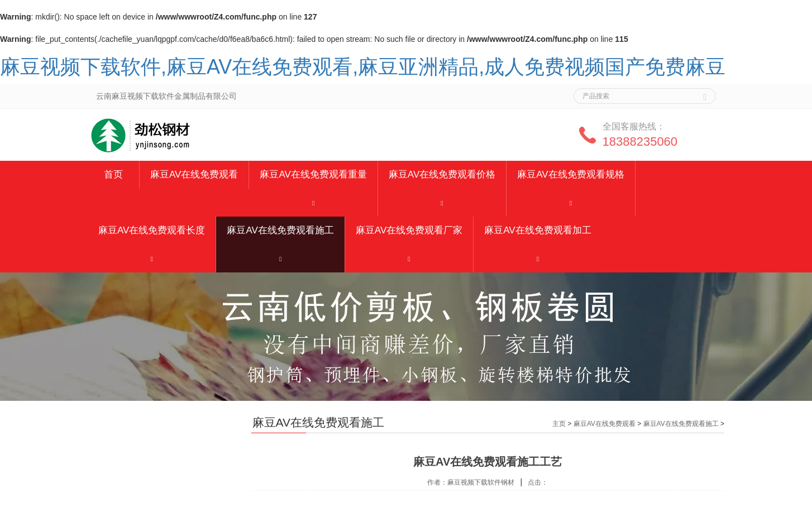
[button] (313, 203)
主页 (559, 424)
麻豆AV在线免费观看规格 (570, 174)
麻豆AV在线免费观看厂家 (409, 230)
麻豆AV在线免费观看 (194, 174)
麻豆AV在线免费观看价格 (442, 174)
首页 (113, 174)
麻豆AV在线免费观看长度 (152, 230)
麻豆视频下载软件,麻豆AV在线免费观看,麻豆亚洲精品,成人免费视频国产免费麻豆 (363, 67)
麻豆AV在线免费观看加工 (538, 230)
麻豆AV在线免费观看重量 (313, 174)
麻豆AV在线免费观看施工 (280, 230)
